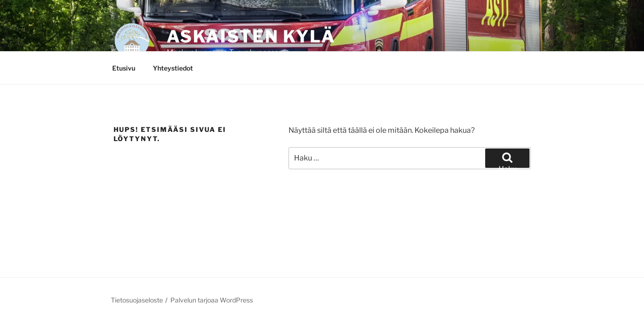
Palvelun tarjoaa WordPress (212, 300)
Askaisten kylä (251, 36)
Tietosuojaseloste (137, 300)
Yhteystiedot (173, 68)
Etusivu (124, 68)
